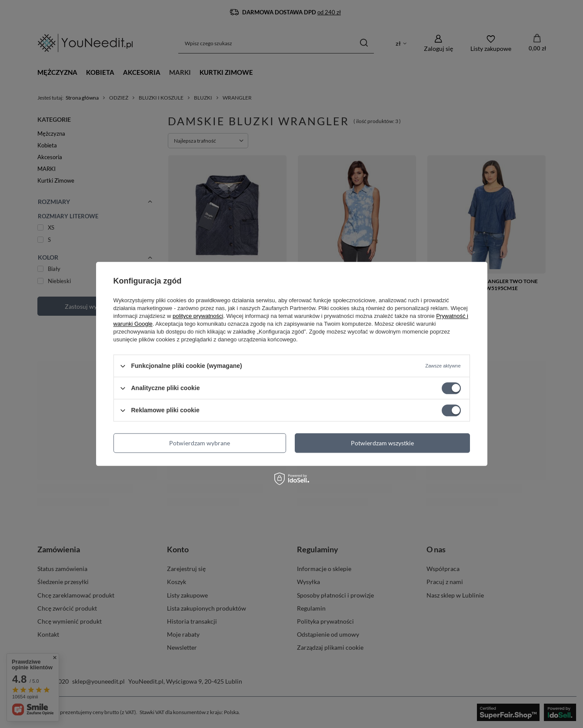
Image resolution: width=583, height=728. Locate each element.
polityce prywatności (198, 316)
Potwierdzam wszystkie (382, 443)
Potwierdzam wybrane (200, 443)
